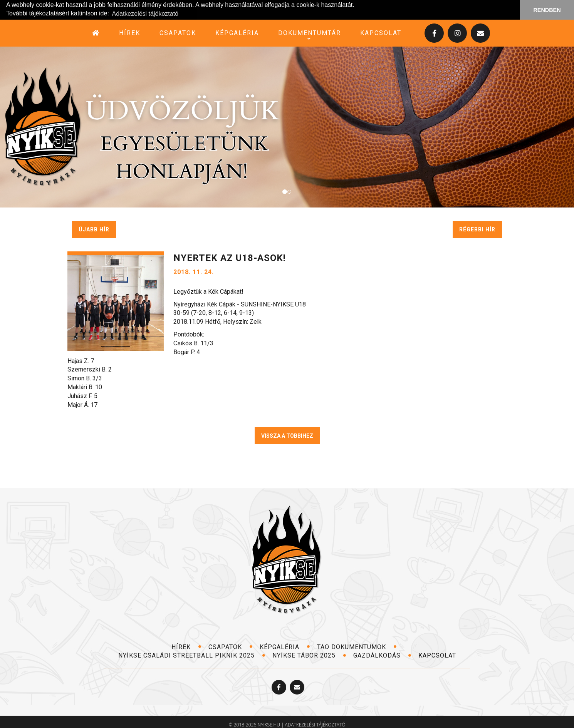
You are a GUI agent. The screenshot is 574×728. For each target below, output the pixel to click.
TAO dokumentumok (357, 647)
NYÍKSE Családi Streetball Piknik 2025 (192, 655)
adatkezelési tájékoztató (315, 725)
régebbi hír (477, 229)
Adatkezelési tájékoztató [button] (145, 14)
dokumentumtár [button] (310, 33)
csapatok (178, 33)
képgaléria (237, 33)
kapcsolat (381, 33)
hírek (130, 33)
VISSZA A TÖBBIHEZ (287, 435)
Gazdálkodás (382, 655)
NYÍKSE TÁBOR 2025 (309, 655)
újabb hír (94, 229)
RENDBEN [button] (547, 10)
